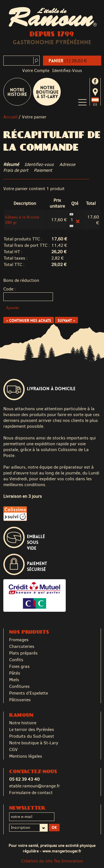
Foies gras (19, 666)
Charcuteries (22, 646)
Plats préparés (23, 653)
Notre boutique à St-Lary (47, 92)
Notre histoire (23, 723)
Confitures (19, 686)
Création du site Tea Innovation (52, 861)
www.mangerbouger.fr (62, 851)
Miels (14, 680)
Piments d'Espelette (29, 693)
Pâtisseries (20, 700)
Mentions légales (26, 756)
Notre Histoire (17, 92)
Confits (16, 660)
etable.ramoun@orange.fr (35, 786)
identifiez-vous (67, 70)
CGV (13, 749)
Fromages (19, 640)
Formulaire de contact (31, 793)
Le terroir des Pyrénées (32, 729)
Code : (9, 289)
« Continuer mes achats (29, 321)
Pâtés (15, 673)
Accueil (10, 117)
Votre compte (36, 70)
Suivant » (66, 321)
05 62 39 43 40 (24, 779)
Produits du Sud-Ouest (32, 736)
